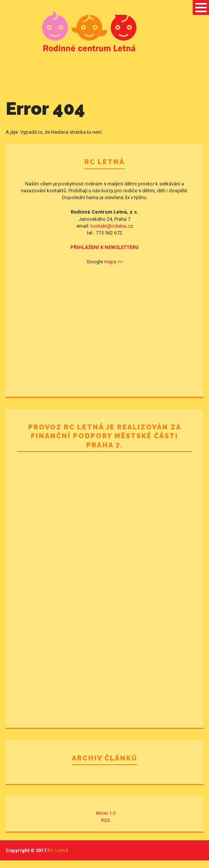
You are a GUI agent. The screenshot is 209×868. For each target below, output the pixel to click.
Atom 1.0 (106, 813)
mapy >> (113, 262)
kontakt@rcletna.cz (112, 226)
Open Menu (201, 7)
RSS (106, 820)
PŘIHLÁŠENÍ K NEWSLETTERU (104, 247)
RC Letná (58, 850)
